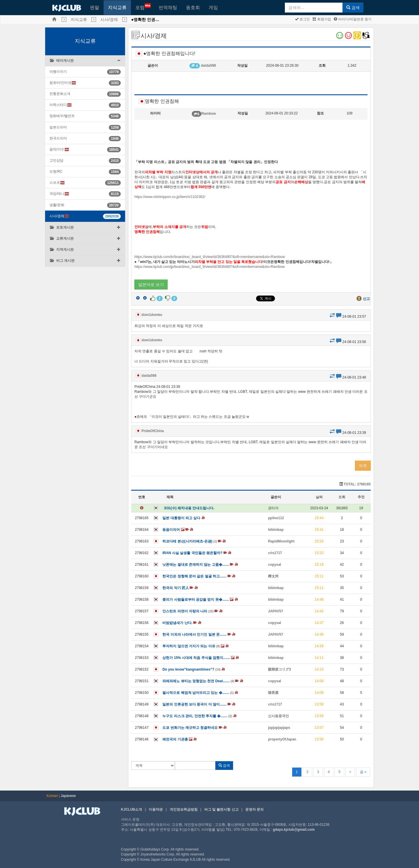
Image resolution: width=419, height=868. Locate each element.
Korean (52, 796)
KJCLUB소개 (132, 809)
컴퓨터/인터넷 (63, 83)
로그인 (302, 19)
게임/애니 (59, 194)
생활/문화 (57, 205)
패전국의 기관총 (180, 739)
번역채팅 (168, 7)
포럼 (143, 7)
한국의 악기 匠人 (180, 588)
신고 (366, 299)
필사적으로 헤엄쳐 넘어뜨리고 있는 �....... (200, 693)
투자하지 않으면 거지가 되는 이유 (196, 646)
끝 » (363, 772)
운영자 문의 (254, 809)
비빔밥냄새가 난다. (182, 623)
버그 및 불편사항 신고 (221, 809)
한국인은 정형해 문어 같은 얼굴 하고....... (199, 576)
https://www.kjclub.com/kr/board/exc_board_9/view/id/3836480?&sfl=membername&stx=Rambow (210, 257)
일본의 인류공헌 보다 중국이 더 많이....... (199, 704)
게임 (213, 7)
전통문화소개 (60, 94)
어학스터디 (61, 105)
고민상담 (56, 160)
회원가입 (322, 19)
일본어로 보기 (151, 284)
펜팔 (95, 7)
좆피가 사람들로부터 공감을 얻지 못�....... (200, 600)
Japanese (68, 796)
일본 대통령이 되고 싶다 (183, 518)
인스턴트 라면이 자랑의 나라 (192, 611)
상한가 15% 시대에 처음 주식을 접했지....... (201, 658)
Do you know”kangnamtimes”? (194, 669)
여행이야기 (58, 72)
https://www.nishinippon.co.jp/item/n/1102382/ (170, 197)
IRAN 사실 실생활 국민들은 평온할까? (197, 553)
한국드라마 (58, 138)
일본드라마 (58, 127)
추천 (361, 497)
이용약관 (156, 809)
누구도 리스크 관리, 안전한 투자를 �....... (199, 716)
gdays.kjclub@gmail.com (294, 830)
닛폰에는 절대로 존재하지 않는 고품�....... (200, 565)
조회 (342, 497)
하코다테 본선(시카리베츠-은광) (194, 541)
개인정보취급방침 (184, 809)
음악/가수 (59, 150)
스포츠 (57, 183)
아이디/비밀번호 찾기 (353, 19)
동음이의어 (178, 530)
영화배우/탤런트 (62, 116)
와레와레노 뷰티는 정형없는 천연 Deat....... (203, 681)
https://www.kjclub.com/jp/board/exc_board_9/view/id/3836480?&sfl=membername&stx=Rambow (210, 267)
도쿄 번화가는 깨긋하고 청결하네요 (195, 728)
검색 (353, 8)
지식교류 (117, 7)
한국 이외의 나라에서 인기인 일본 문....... (199, 634)
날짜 (319, 497)
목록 (363, 466)
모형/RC (56, 172)
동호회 (193, 7)
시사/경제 (109, 20)
